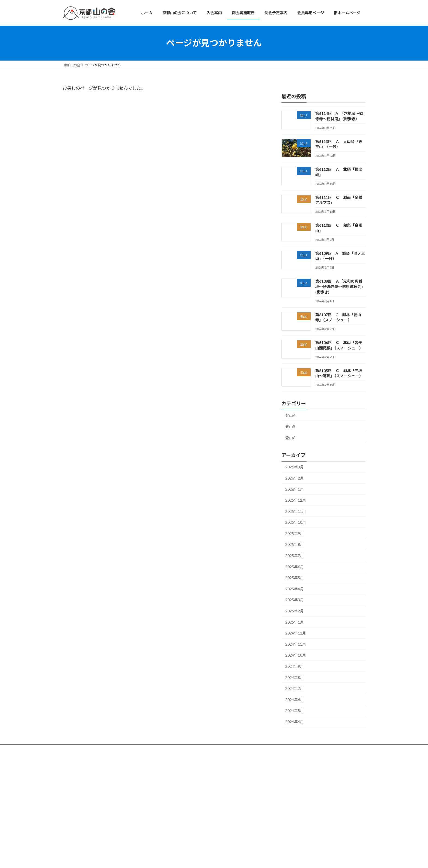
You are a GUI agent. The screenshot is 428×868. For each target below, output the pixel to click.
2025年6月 (295, 566)
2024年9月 (295, 666)
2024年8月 (295, 677)
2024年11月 (296, 644)
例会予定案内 (179, 809)
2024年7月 (295, 688)
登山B (290, 426)
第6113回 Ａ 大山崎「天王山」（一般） (306, 790)
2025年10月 (296, 522)
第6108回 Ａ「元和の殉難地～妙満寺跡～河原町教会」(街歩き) (340, 286)
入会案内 (176, 790)
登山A (290, 415)
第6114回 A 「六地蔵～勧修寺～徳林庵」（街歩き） (314, 776)
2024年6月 (295, 699)
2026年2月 (295, 478)
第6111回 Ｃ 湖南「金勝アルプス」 (303, 817)
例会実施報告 (179, 800)
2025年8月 (295, 544)
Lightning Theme (213, 858)
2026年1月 (295, 489)
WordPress (185, 858)
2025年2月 (295, 611)
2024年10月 (296, 655)
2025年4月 (295, 589)
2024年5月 (295, 710)
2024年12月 (296, 633)
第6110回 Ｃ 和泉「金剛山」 (298, 830)
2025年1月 (295, 622)
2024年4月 (295, 722)
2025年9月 (295, 533)
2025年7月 (295, 556)
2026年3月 (295, 467)
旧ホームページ (181, 828)
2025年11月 (296, 511)
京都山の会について (184, 781)
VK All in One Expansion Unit (249, 858)
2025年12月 (296, 500)
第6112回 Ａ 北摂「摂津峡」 (298, 803)
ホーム (174, 771)
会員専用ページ (181, 819)
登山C (290, 437)
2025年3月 (295, 600)
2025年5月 (295, 578)
